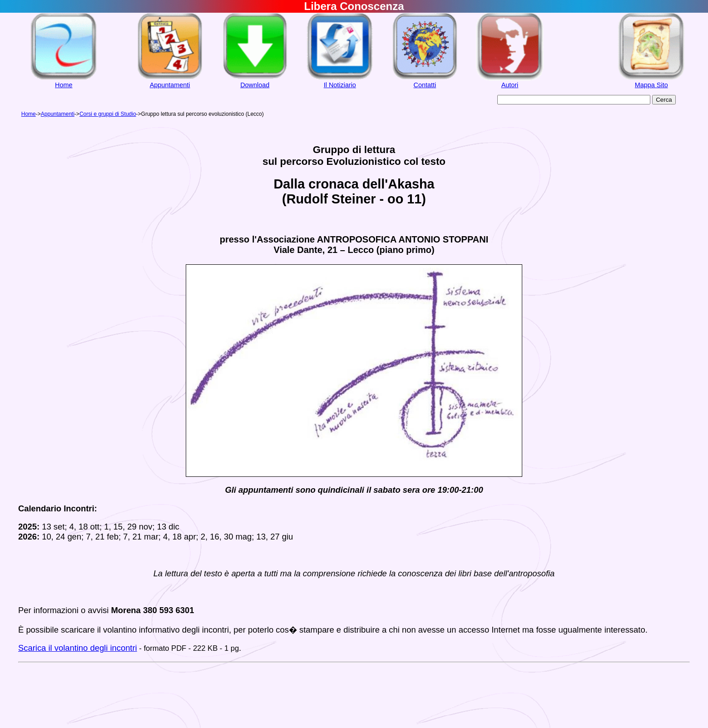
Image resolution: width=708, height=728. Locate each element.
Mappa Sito (651, 85)
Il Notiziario (340, 85)
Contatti (425, 85)
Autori (510, 85)
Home (64, 85)
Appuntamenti (170, 85)
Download (255, 85)
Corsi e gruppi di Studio (108, 114)
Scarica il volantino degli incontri (78, 648)
